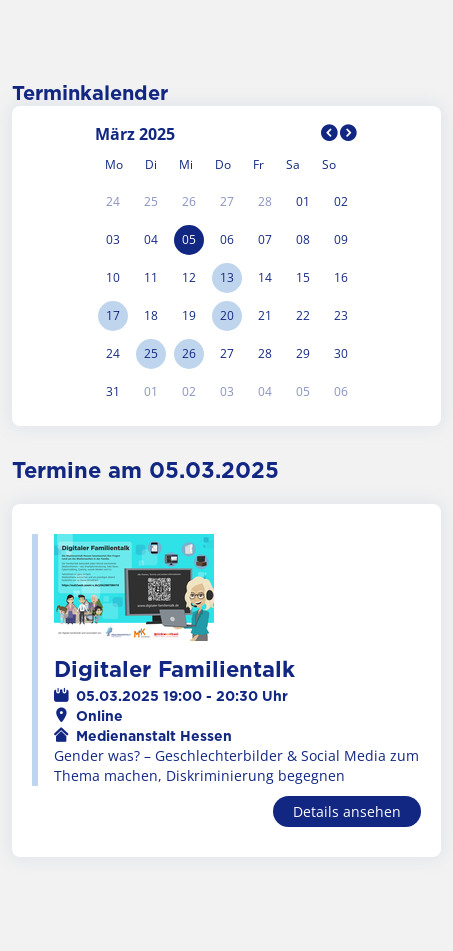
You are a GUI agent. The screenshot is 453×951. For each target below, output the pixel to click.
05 (189, 239)
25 (151, 353)
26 (189, 353)
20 (227, 315)
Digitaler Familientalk (174, 669)
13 (227, 277)
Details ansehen (347, 811)
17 (113, 315)
